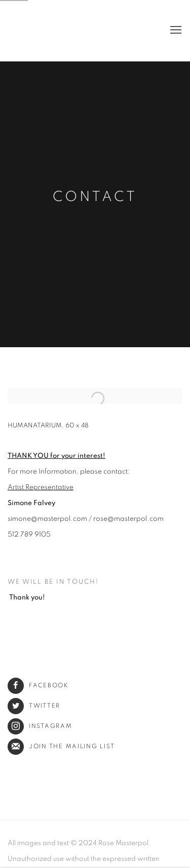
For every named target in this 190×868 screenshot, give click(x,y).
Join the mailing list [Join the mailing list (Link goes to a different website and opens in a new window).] (61, 746)
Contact (95, 197)
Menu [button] (175, 30)
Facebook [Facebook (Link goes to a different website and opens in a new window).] (38, 686)
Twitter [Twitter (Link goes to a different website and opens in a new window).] (34, 706)
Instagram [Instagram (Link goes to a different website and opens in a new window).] (40, 726)
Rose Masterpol (28, 30)
